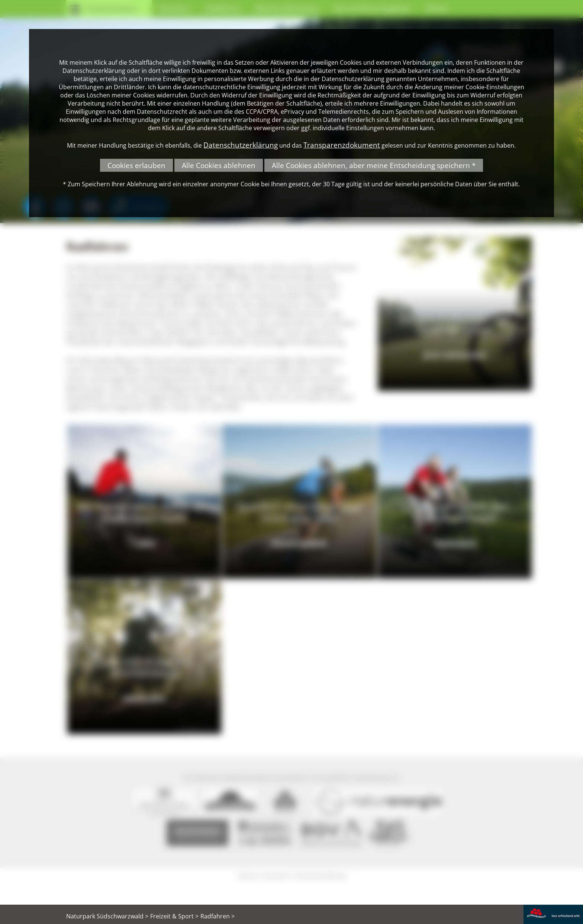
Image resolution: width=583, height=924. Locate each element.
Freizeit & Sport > (174, 916)
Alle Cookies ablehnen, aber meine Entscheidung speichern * (374, 165)
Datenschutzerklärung (241, 145)
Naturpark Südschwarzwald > (107, 916)
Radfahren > (218, 916)
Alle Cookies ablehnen (219, 165)
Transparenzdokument (342, 145)
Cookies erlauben (136, 165)
